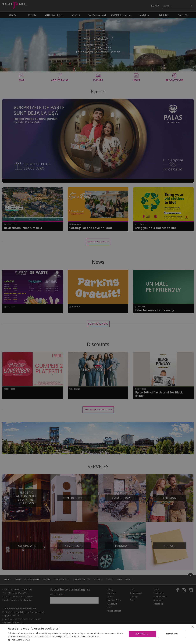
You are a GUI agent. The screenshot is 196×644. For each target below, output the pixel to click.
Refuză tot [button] (172, 634)
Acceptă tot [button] (143, 634)
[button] (66, 640)
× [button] (192, 627)
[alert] (98, 322)
